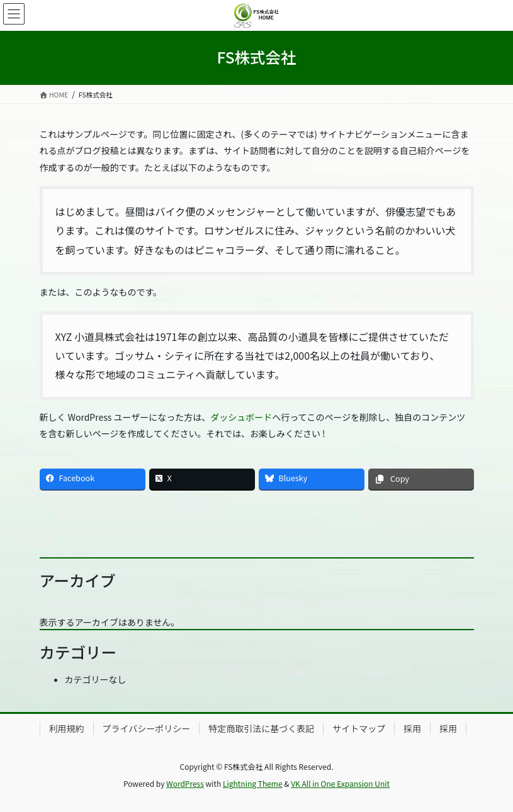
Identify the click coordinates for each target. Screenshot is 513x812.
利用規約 (67, 728)
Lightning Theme (253, 783)
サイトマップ (359, 728)
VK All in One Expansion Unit (340, 783)
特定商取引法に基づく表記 (261, 728)
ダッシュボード (241, 417)
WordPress (185, 783)
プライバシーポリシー (147, 728)
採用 (412, 728)
